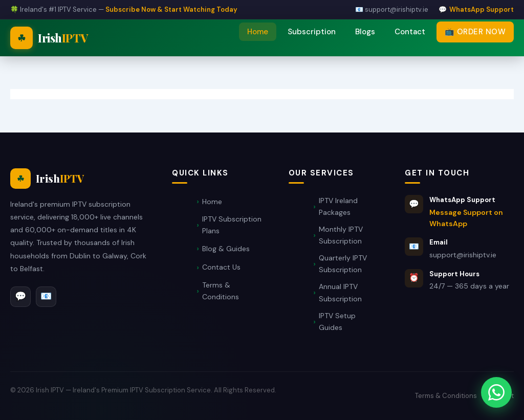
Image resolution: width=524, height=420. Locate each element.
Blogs (365, 32)
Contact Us (221, 267)
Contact (410, 32)
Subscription (312, 32)
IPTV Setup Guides (337, 322)
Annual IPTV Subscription (340, 292)
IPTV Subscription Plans (232, 225)
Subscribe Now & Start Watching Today (171, 9)
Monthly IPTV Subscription (341, 235)
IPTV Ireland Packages (338, 206)
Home (258, 32)
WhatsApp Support (482, 9)
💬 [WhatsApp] (20, 296)
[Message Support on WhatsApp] (496, 392)
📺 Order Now (475, 32)
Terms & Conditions (221, 291)
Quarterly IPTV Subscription (343, 264)
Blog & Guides (226, 249)
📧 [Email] (46, 296)
